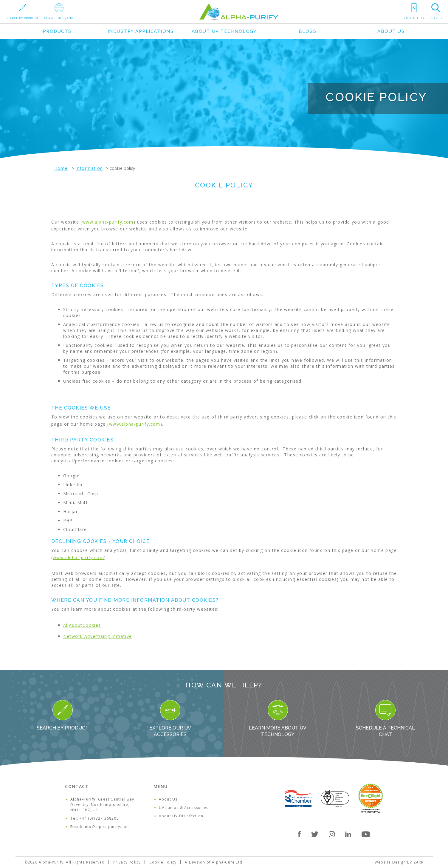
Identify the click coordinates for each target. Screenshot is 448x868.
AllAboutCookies (82, 625)
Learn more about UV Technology (278, 719)
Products (57, 31)
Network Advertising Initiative (98, 636)
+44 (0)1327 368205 (99, 818)
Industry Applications (141, 31)
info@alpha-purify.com (107, 827)
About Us (391, 31)
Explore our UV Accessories (170, 719)
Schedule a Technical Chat (385, 719)
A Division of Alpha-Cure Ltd (214, 862)
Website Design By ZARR (399, 862)
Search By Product (63, 715)
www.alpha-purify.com (108, 222)
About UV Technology (224, 31)
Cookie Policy (163, 862)
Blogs (308, 31)
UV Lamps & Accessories (184, 808)
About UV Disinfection (181, 816)
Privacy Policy (127, 862)
